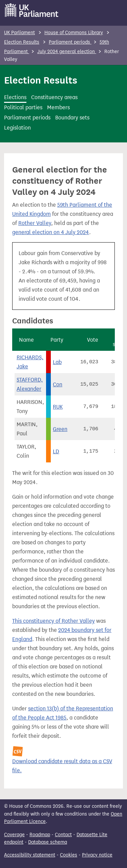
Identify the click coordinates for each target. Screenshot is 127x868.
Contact (63, 835)
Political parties (23, 107)
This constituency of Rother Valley (54, 621)
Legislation (17, 128)
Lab (57, 362)
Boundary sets (72, 118)
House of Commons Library (74, 33)
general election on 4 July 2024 (51, 232)
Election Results (22, 42)
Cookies (69, 855)
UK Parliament (19, 33)
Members (58, 107)
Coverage (14, 835)
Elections (15, 97)
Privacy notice (97, 855)
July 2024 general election (67, 52)
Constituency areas (54, 97)
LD (56, 451)
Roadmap (40, 835)
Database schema (48, 842)
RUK (58, 407)
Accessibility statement (30, 855)
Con (58, 384)
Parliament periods (70, 42)
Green (60, 429)
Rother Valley (35, 223)
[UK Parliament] (32, 10)
